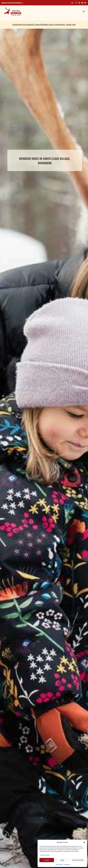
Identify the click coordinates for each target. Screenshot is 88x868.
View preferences (78, 860)
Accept (47, 860)
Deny (62, 860)
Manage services (45, 855)
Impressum (67, 864)
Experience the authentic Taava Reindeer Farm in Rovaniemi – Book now (44, 24)
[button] (84, 842)
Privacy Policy (59, 864)
